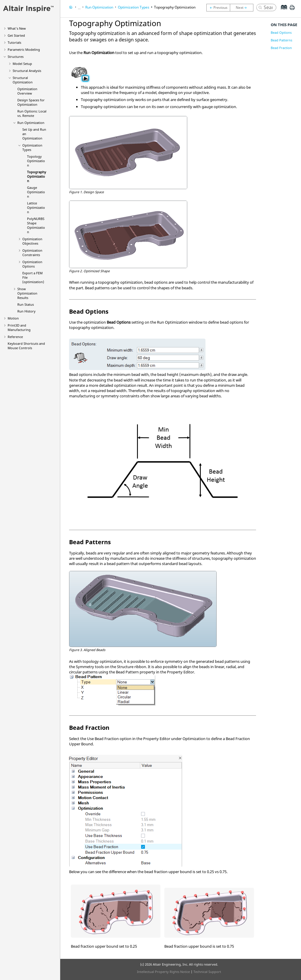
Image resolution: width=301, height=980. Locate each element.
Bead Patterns (281, 40)
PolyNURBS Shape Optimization (36, 225)
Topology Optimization (36, 161)
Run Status (26, 304)
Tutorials (14, 42)
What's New (17, 28)
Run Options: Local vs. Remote (32, 113)
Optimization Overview (27, 91)
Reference (15, 337)
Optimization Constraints (32, 253)
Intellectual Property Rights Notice (163, 972)
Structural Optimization (23, 80)
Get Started (16, 35)
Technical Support (207, 972)
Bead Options (281, 32)
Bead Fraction (281, 48)
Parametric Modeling (24, 49)
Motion (13, 318)
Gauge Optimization (36, 192)
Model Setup (22, 64)
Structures (16, 57)
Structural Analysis (27, 71)
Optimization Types (134, 7)
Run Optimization (31, 123)
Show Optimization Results (27, 293)
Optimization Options (32, 264)
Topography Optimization (37, 176)
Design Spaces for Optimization (31, 102)
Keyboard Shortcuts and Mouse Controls (26, 346)
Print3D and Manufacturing (19, 327)
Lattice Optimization (36, 207)
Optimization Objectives (32, 241)
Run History (26, 311)
